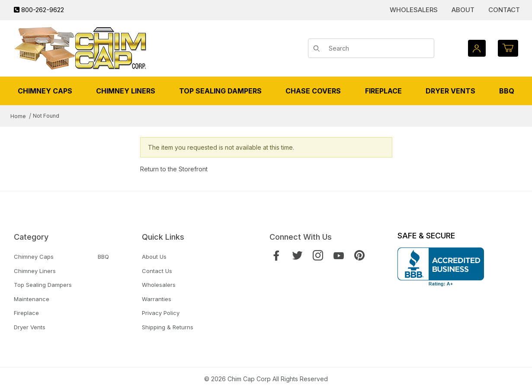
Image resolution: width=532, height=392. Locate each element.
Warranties (157, 299)
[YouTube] (339, 255)
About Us (154, 257)
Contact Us (157, 271)
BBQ (103, 257)
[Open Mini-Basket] (508, 48)
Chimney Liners (35, 271)
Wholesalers (414, 10)
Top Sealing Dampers (43, 285)
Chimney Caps (34, 257)
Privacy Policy (161, 313)
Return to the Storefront (174, 169)
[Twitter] (297, 255)
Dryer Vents (30, 327)
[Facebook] (276, 255)
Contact (504, 10)
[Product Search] (378, 48)
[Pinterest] (359, 255)
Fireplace (26, 313)
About (463, 10)
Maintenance (32, 299)
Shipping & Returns (168, 327)
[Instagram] (318, 255)
